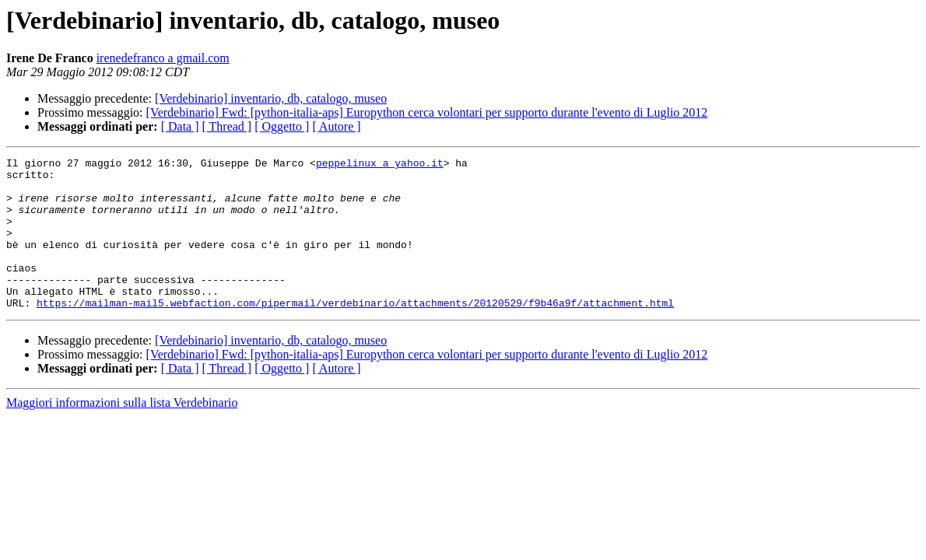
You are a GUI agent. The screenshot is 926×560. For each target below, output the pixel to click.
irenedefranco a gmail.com (163, 58)
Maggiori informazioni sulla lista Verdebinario (122, 433)
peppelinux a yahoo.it (380, 165)
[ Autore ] (336, 126)
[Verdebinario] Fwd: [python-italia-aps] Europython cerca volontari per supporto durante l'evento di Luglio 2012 (427, 112)
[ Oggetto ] (282, 126)
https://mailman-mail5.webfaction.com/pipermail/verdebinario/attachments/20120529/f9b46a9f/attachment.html (355, 333)
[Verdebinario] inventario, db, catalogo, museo (271, 98)
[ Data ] (180, 126)
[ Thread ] (227, 126)
